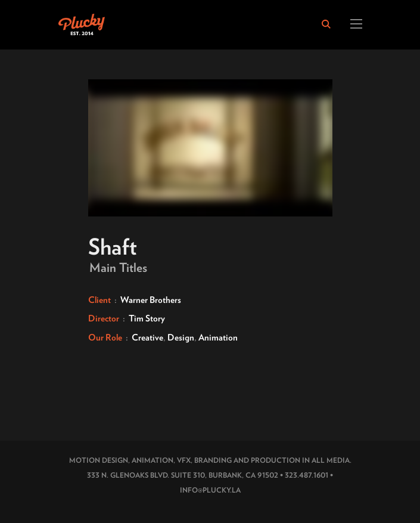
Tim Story (147, 318)
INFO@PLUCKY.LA (210, 490)
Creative (147, 338)
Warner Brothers (151, 300)
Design (181, 338)
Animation (218, 338)
